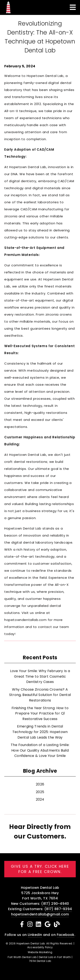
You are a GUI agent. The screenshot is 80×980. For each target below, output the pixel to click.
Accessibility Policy (40, 947)
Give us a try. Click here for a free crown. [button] (40, 869)
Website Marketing (40, 952)
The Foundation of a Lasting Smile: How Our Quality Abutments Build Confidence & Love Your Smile (40, 750)
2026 (40, 784)
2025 (40, 792)
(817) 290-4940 (55, 904)
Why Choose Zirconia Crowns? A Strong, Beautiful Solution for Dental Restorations (40, 695)
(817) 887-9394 (58, 909)
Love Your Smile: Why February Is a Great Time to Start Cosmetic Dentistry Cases (40, 676)
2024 (40, 799)
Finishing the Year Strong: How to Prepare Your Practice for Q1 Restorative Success (40, 713)
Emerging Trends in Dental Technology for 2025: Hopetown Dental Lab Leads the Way (40, 732)
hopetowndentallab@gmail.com (40, 914)
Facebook (66, 935)
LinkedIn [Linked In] (35, 935)
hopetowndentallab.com (25, 620)
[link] (8, 12)
